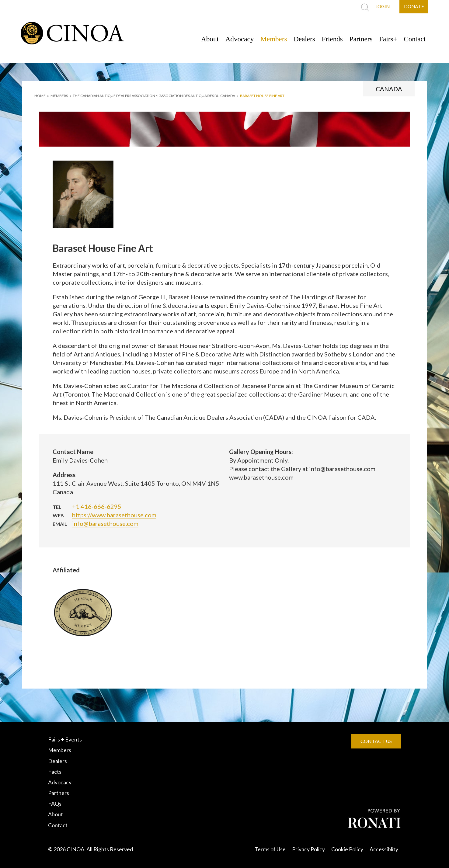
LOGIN (381, 7)
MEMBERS (59, 96)
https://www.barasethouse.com (114, 515)
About (198, 39)
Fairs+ (386, 39)
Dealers (298, 39)
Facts (55, 772)
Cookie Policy (347, 849)
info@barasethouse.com (105, 523)
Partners (357, 39)
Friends (327, 39)
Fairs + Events (65, 739)
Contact (414, 39)
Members (265, 39)
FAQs (55, 804)
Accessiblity (384, 849)
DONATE (413, 7)
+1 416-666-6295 (97, 506)
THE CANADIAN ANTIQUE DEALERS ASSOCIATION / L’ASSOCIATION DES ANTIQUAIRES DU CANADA (154, 96)
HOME (40, 96)
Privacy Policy (308, 849)
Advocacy (230, 39)
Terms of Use (270, 849)
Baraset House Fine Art (262, 96)
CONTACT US (376, 741)
